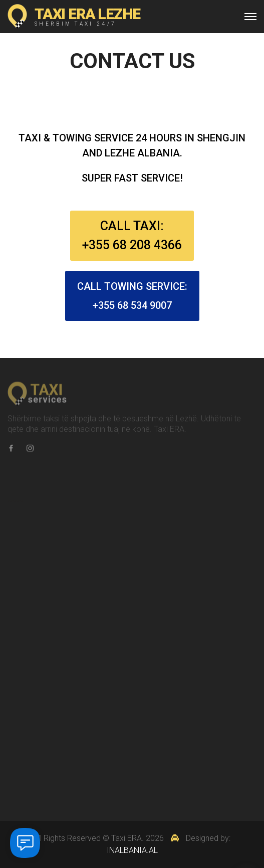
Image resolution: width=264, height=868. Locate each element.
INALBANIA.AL (132, 850)
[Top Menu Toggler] (250, 17)
